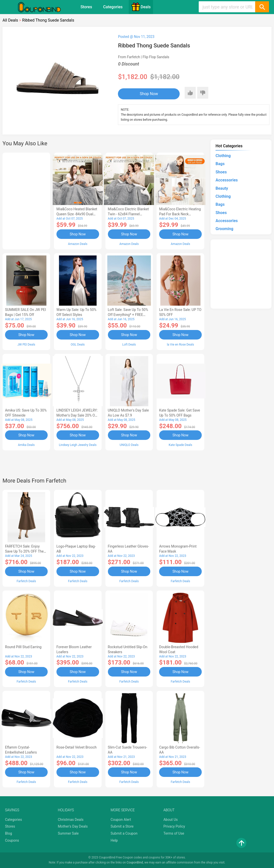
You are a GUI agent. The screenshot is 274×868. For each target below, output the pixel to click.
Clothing (223, 156)
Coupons (12, 840)
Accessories (227, 180)
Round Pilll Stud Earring (23, 647)
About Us (170, 820)
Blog (9, 833)
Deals (141, 7)
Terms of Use (174, 833)
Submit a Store (122, 826)
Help (114, 840)
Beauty (222, 188)
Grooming (224, 229)
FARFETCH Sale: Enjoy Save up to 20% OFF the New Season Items (24, 551)
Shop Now (149, 94)
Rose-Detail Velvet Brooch (77, 747)
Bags (220, 164)
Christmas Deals (71, 820)
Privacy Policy (174, 826)
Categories (113, 7)
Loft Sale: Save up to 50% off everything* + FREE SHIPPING (128, 315)
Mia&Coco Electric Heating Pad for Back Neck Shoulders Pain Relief (180, 214)
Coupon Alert (121, 820)
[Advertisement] (26, 200)
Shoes (221, 172)
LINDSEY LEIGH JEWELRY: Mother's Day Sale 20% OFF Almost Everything (78, 415)
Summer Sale (68, 833)
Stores (86, 7)
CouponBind (135, 862)
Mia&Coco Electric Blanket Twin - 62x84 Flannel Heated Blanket (128, 214)
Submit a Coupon (124, 833)
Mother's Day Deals (73, 826)
